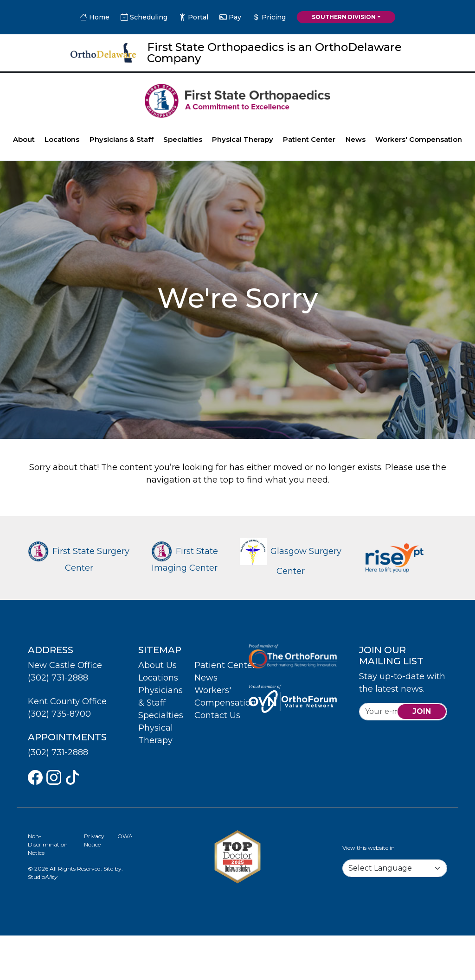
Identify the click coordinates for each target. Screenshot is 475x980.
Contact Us (217, 715)
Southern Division (344, 17)
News (356, 139)
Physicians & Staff (122, 139)
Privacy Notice (94, 840)
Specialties (183, 139)
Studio (43, 877)
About (24, 139)
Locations (62, 139)
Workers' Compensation (419, 139)
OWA (125, 836)
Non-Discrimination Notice (48, 844)
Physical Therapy (243, 139)
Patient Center (309, 139)
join (422, 711)
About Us (157, 665)
